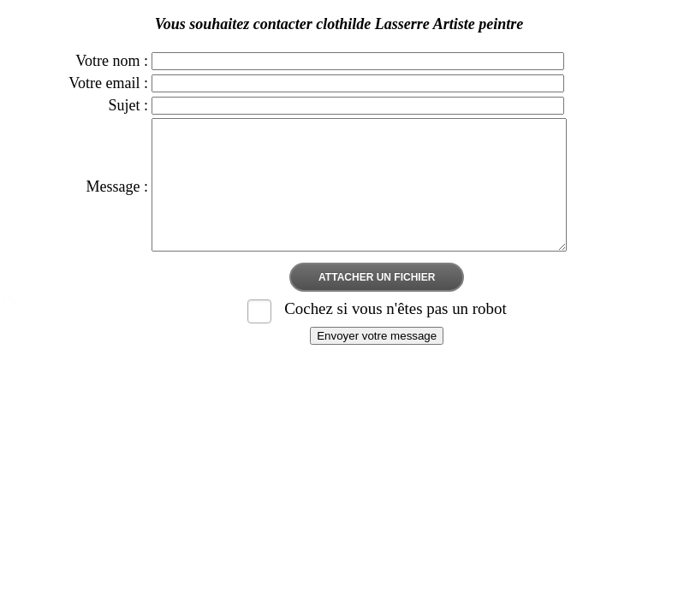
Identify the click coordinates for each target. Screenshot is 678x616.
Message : (117, 199)
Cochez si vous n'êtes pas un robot (395, 334)
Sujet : (129, 105)
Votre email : (108, 83)
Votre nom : (112, 61)
